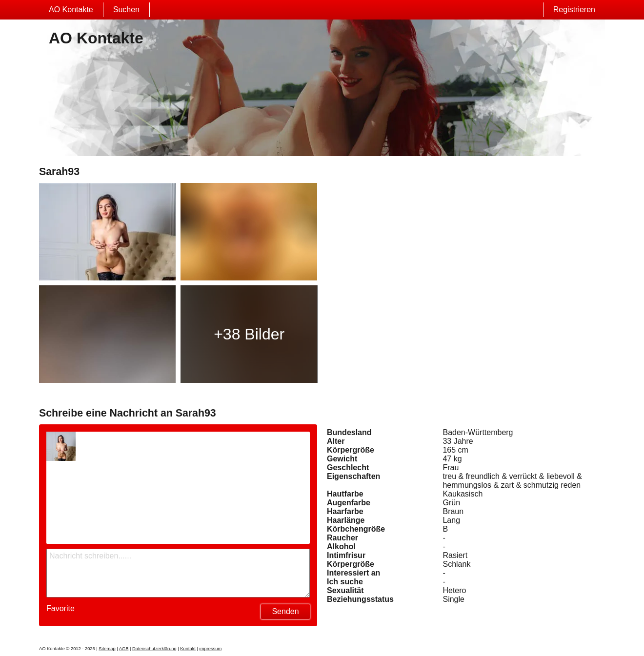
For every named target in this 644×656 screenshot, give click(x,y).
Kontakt (188, 649)
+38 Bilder (249, 334)
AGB (124, 649)
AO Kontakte (71, 10)
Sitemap (107, 649)
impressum (211, 649)
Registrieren (574, 10)
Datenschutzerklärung (154, 649)
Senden (285, 611)
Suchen (126, 10)
